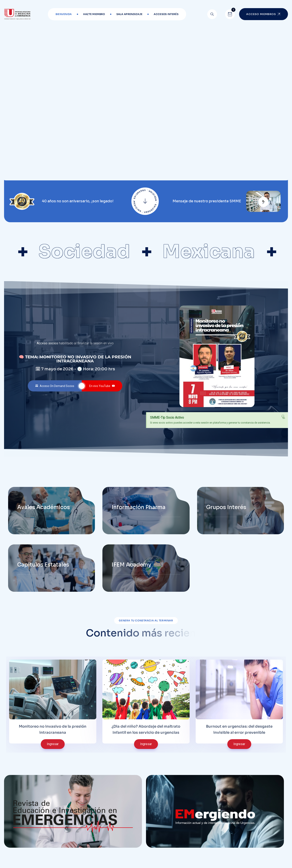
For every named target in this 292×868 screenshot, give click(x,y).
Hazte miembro (94, 14)
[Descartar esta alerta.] (283, 417)
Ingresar (53, 744)
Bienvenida (64, 14)
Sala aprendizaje (129, 14)
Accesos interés (166, 14)
